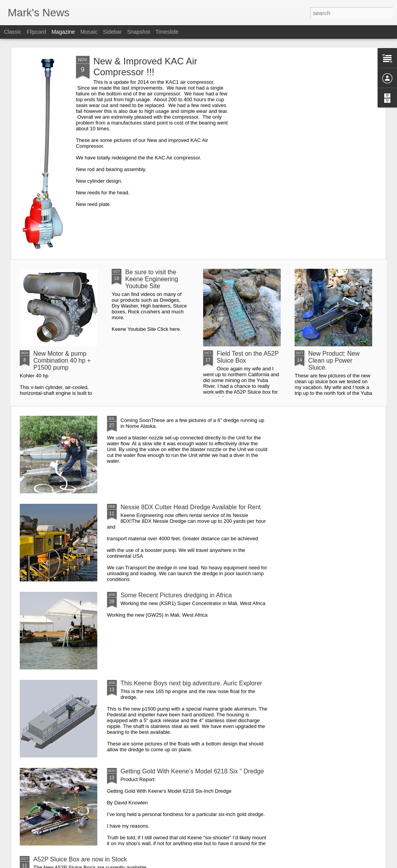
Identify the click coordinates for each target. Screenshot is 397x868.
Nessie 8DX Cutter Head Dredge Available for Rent (191, 507)
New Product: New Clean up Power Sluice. (334, 361)
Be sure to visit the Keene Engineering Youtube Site (152, 279)
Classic (13, 32)
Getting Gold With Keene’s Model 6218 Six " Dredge (192, 771)
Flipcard (36, 32)
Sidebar (112, 32)
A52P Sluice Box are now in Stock (80, 859)
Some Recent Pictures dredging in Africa (176, 595)
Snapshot (139, 32)
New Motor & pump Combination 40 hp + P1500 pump (62, 361)
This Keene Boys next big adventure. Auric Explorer (192, 683)
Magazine (63, 32)
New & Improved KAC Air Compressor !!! (145, 67)
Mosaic (89, 32)
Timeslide (167, 32)
